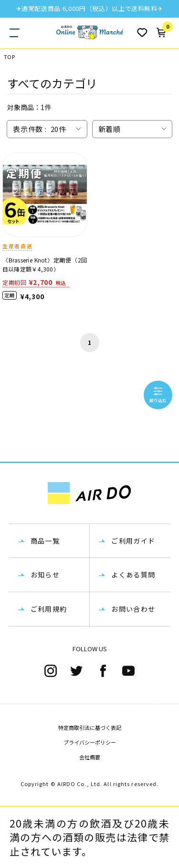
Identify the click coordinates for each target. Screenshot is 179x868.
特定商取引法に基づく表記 (90, 727)
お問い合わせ (133, 609)
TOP (9, 57)
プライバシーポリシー (90, 742)
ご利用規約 (49, 609)
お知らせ (45, 575)
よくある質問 (133, 575)
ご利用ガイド (133, 541)
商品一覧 (45, 541)
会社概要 (90, 757)
